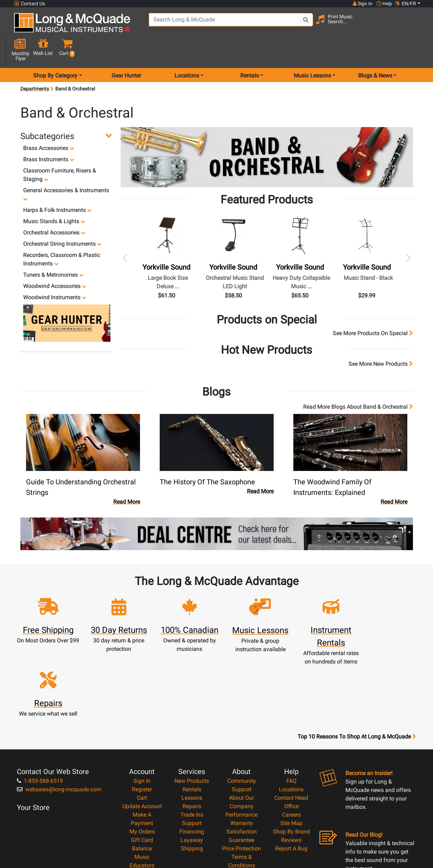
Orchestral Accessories (54, 207)
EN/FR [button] (406, 4)
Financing (192, 754)
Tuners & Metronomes (53, 250)
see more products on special (373, 308)
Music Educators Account (142, 788)
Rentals (192, 712)
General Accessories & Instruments (66, 169)
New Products (192, 703)
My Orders (142, 754)
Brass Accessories (49, 123)
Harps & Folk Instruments (58, 185)
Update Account (142, 728)
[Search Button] (303, 25)
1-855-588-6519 (40, 703)
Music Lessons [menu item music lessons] (312, 51)
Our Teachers (241, 813)
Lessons (192, 720)
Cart (142, 720)
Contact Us (30, 4)
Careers (291, 737)
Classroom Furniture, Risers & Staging (60, 150)
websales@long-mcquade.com (59, 712)
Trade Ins (192, 737)
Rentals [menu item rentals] (250, 51)
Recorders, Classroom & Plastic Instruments (62, 234)
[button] (417, 26)
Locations (291, 712)
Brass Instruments (49, 134)
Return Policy (241, 804)
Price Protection (241, 771)
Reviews (291, 762)
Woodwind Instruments (55, 272)
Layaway (192, 762)
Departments (35, 64)
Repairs (192, 728)
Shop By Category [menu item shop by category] (55, 51)
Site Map (291, 745)
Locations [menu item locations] (187, 51)
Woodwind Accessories (55, 261)
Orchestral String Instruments (62, 219)
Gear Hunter (126, 51)
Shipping (192, 771)
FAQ (291, 703)
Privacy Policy (241, 796)
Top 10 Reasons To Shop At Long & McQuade (357, 659)
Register (142, 712)
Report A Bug (291, 771)
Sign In (142, 703)
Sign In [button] (362, 4)
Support (192, 745)
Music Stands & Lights (54, 196)
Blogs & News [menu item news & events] (375, 51)
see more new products (381, 339)
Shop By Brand (291, 754)
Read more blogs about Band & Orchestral (358, 382)
